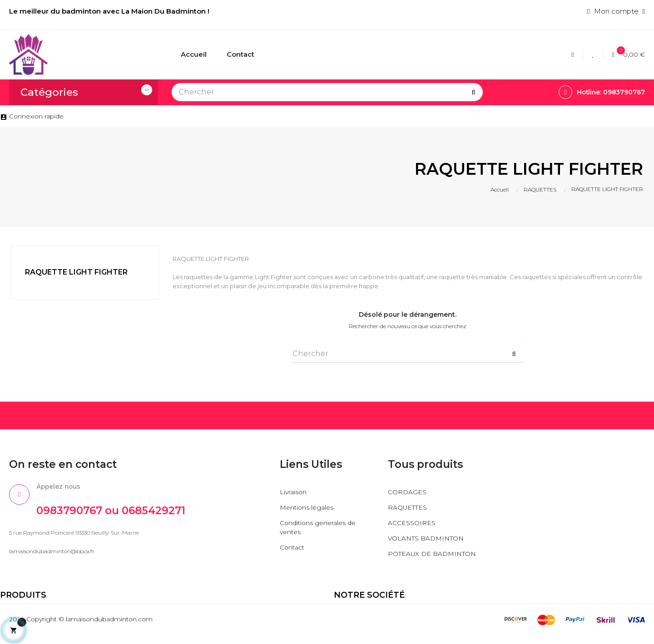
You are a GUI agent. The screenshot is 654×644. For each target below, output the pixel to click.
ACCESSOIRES (413, 523)
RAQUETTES (410, 507)
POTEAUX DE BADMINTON (411, 558)
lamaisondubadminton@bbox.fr (52, 554)
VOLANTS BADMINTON (429, 538)
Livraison (294, 492)
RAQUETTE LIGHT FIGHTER (76, 272)
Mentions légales (308, 507)
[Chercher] (327, 92)
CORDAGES (408, 492)
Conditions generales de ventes (320, 527)
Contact (293, 547)
